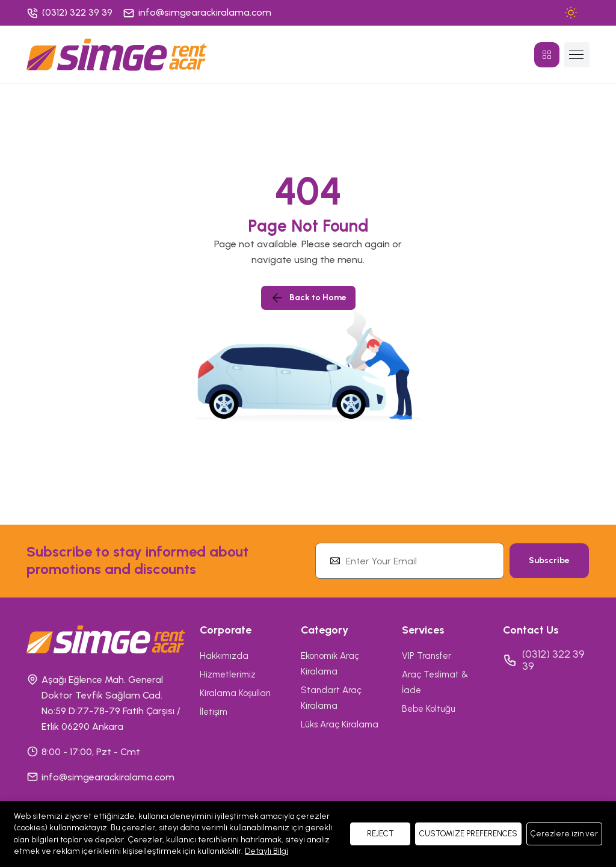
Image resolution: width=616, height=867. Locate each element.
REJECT (380, 834)
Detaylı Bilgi (266, 851)
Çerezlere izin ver (564, 834)
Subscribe (549, 560)
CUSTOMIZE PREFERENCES (468, 834)
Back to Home (308, 298)
